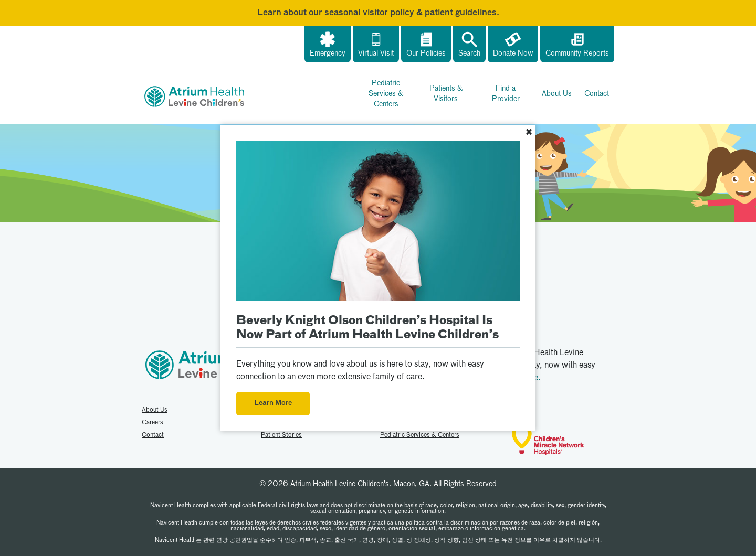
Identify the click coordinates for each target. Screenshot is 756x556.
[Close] (529, 133)
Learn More (273, 403)
